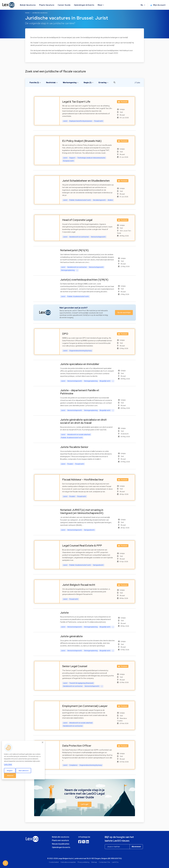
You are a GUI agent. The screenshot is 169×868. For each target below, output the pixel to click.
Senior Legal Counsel (75, 666)
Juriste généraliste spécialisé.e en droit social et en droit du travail (83, 421)
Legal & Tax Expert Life (76, 102)
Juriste (64, 613)
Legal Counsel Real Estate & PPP (82, 546)
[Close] (43, 742)
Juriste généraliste (71, 636)
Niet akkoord (23, 771)
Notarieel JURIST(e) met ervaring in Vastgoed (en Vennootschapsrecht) (82, 511)
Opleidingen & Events (84, 5)
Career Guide (64, 5)
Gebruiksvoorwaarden (68, 862)
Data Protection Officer (77, 746)
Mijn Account (158, 5)
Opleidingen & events (61, 847)
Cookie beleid (54, 862)
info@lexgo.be (84, 837)
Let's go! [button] (85, 804)
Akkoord (10, 776)
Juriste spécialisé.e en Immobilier (80, 364)
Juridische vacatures (40, 13)
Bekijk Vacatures (28, 5)
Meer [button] (100, 5)
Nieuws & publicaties (61, 844)
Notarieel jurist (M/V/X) (74, 250)
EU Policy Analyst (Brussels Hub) (82, 141)
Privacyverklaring (83, 862)
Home (27, 13)
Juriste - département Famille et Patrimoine (80, 392)
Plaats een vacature (60, 840)
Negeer (10, 771)
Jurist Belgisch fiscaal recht (79, 585)
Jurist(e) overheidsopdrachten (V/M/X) (84, 280)
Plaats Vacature (47, 5)
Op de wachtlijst (124, 312)
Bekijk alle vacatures (61, 837)
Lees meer (8, 764)
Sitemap (94, 862)
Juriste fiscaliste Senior (74, 447)
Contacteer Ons (104, 862)
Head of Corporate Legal (77, 220)
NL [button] (142, 5)
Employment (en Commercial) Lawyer (85, 706)
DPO (65, 334)
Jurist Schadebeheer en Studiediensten (86, 181)
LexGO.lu (115, 862)
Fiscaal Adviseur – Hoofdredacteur (83, 480)
